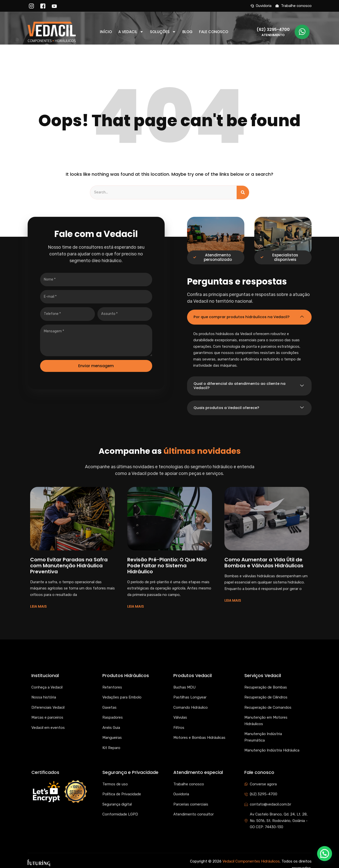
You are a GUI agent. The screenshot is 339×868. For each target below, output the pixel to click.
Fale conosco (214, 32)
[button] (325, 854)
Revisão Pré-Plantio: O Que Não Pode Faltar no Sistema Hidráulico (167, 561)
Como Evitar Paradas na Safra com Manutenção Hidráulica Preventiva (69, 561)
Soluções (163, 32)
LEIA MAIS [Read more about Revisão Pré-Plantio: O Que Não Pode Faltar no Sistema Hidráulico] (136, 602)
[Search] (243, 193)
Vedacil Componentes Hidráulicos (251, 857)
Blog (187, 32)
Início (106, 32)
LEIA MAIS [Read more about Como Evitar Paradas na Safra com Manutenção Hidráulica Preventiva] (38, 602)
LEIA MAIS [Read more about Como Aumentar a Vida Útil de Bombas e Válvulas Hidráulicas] (233, 596)
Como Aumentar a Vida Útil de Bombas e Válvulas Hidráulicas (264, 558)
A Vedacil (131, 32)
